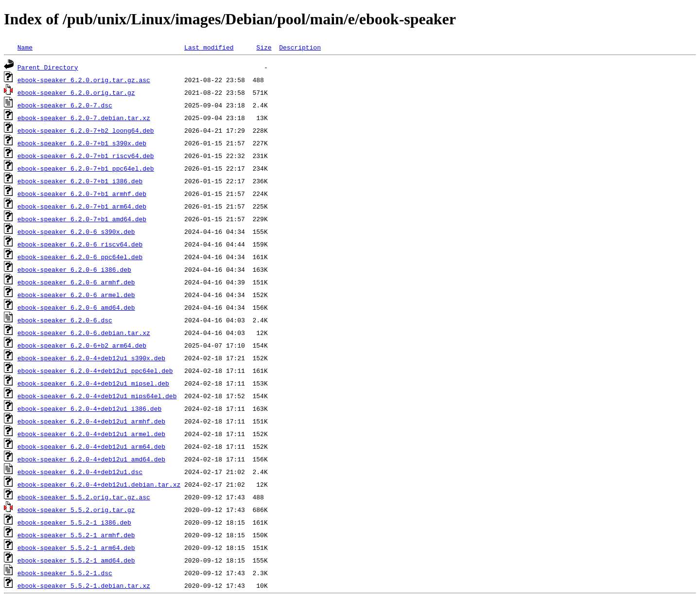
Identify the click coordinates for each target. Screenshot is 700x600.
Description (300, 47)
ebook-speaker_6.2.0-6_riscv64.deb (80, 244)
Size (264, 47)
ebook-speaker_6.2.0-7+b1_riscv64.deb (86, 156)
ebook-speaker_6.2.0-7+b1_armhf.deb (82, 194)
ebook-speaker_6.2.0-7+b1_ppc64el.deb (86, 168)
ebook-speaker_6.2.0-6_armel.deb (76, 295)
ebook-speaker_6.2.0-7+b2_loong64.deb (86, 130)
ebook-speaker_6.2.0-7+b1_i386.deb (80, 181)
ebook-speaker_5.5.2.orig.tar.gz (76, 510)
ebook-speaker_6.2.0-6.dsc (65, 320)
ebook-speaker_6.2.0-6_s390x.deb (76, 231)
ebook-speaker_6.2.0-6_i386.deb (74, 269)
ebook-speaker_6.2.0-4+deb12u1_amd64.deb (91, 459)
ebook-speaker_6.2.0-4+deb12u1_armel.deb (91, 434)
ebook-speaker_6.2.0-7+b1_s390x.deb (82, 143)
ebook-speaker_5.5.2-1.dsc (65, 573)
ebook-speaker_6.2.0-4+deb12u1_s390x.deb (91, 358)
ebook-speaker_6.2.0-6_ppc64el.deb (80, 257)
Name (25, 47)
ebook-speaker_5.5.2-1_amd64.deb (76, 560)
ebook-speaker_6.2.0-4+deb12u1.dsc (80, 472)
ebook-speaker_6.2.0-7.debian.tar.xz (84, 118)
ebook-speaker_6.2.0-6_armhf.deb (76, 282)
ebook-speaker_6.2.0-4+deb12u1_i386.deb (89, 408)
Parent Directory (48, 67)
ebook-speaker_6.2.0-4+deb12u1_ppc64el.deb (95, 371)
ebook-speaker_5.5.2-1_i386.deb (74, 522)
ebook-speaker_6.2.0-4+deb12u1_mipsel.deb (93, 383)
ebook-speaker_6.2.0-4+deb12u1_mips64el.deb (97, 396)
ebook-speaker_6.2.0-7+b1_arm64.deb (82, 206)
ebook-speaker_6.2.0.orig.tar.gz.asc (84, 80)
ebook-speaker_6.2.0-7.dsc (65, 105)
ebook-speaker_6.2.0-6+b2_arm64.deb (82, 345)
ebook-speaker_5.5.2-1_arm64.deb (76, 547)
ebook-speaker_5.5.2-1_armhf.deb (76, 535)
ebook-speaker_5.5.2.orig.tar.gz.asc (84, 497)
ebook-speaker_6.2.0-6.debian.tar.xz (84, 333)
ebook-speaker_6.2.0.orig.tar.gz (76, 92)
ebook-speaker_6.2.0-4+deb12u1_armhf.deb (91, 421)
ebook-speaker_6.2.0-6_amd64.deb (76, 307)
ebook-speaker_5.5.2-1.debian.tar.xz (84, 585)
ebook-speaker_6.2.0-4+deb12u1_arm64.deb (91, 446)
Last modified (209, 47)
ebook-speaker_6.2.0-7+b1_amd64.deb (82, 219)
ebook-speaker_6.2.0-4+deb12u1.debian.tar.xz (99, 484)
